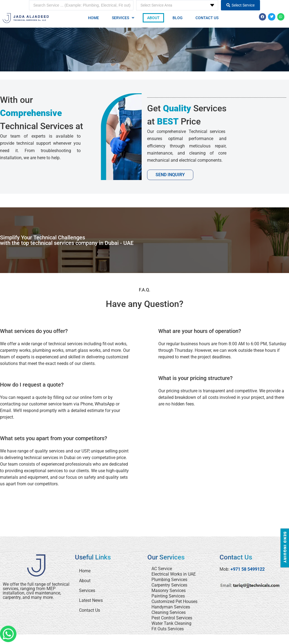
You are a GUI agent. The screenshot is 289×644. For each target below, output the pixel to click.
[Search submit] (240, 5)
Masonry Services (169, 591)
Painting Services (168, 596)
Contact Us (207, 18)
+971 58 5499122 (248, 569)
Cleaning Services (169, 612)
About (153, 18)
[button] (123, 18)
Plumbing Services (169, 580)
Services (123, 18)
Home (94, 18)
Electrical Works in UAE (174, 574)
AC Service (162, 569)
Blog (178, 18)
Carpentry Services (169, 585)
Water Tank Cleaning (171, 623)
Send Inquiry (170, 175)
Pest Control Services (172, 618)
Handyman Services (171, 607)
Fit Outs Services (168, 629)
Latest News (91, 600)
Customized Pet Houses (174, 601)
